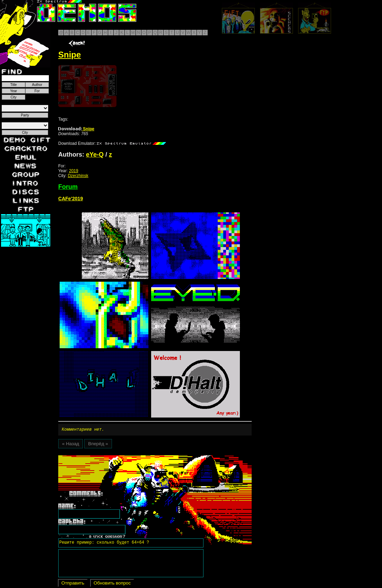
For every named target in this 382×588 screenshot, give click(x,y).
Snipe (76, 129)
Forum (68, 187)
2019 (74, 171)
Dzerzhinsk (78, 176)
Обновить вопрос (112, 584)
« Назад (71, 445)
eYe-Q (95, 155)
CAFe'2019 (71, 199)
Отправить (73, 584)
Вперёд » (98, 445)
